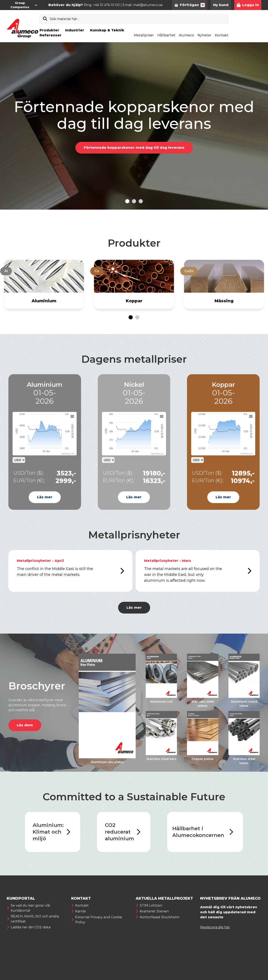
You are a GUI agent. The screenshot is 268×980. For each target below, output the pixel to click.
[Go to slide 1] (127, 201)
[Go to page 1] (131, 317)
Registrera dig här (215, 927)
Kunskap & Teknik (107, 30)
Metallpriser (144, 35)
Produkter (49, 30)
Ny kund (221, 5)
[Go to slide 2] (134, 201)
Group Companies (24, 5)
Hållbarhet (166, 35)
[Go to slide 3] (141, 201)
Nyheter (204, 35)
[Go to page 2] (137, 317)
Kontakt (222, 35)
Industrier (75, 30)
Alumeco (186, 35)
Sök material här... (64, 19)
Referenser (51, 35)
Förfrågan (190, 5)
